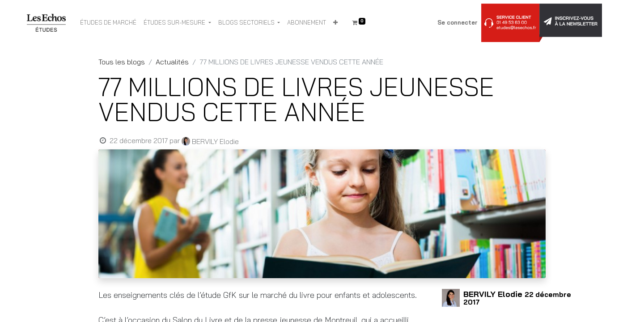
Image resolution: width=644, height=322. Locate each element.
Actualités (172, 62)
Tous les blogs (122, 62)
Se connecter (458, 22)
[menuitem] (108, 23)
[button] (335, 23)
